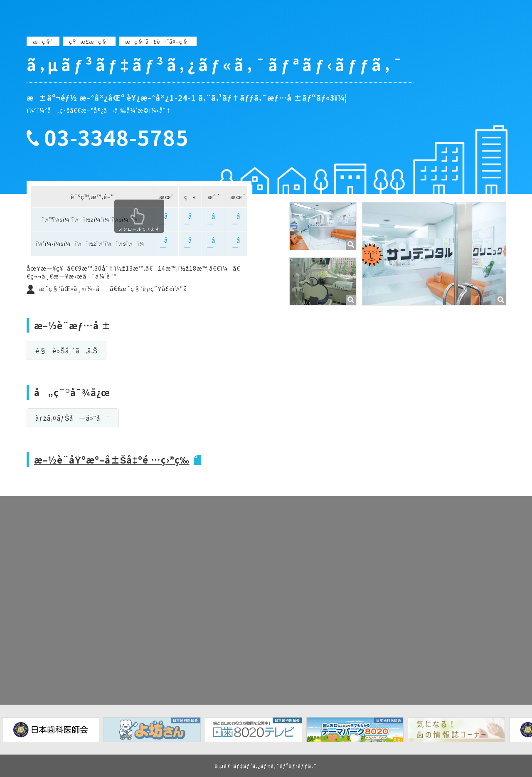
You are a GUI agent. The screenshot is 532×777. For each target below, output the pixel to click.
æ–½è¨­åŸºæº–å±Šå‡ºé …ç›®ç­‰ (112, 459)
